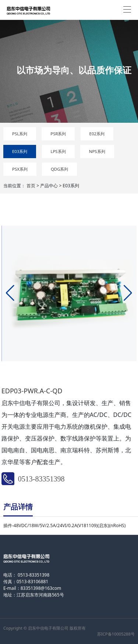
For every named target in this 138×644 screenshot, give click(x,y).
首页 (31, 186)
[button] (10, 293)
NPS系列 (97, 151)
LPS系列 (58, 151)
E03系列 (20, 151)
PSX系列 (20, 169)
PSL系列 (20, 134)
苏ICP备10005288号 (116, 634)
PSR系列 (58, 134)
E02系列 (97, 134)
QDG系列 (60, 169)
